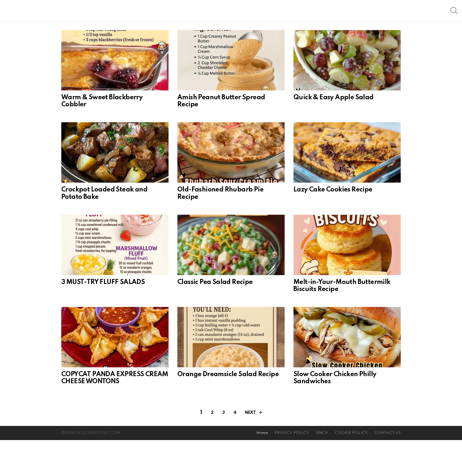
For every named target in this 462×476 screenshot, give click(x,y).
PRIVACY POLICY (292, 469)
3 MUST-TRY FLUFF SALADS (103, 318)
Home (262, 469)
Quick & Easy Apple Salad (334, 133)
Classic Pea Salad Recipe (215, 318)
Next (250, 449)
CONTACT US (388, 469)
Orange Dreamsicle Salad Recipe (228, 410)
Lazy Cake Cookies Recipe (333, 226)
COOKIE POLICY (351, 469)
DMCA (322, 469)
